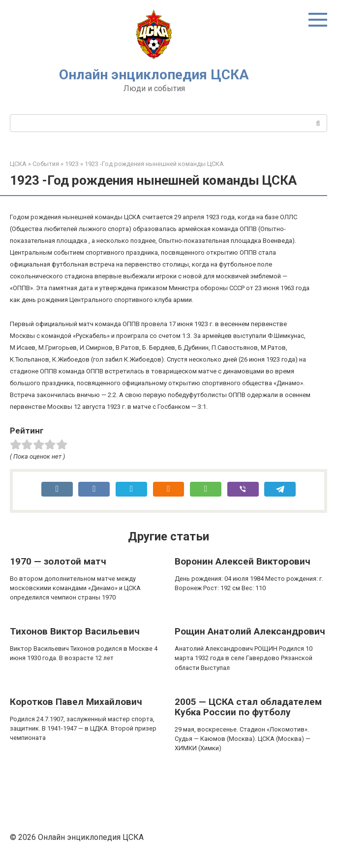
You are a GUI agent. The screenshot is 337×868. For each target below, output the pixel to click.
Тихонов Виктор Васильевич (75, 631)
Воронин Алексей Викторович (243, 561)
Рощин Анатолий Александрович (250, 631)
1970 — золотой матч (58, 561)
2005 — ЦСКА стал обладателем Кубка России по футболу (248, 707)
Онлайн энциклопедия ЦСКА (154, 75)
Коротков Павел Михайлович (76, 702)
